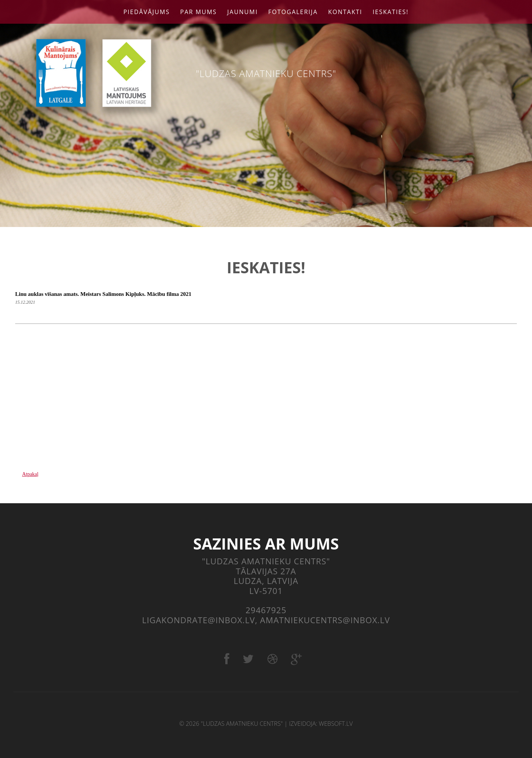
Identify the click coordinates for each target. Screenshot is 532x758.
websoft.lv (336, 724)
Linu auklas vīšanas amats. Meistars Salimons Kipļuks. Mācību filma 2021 (103, 294)
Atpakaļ (30, 474)
